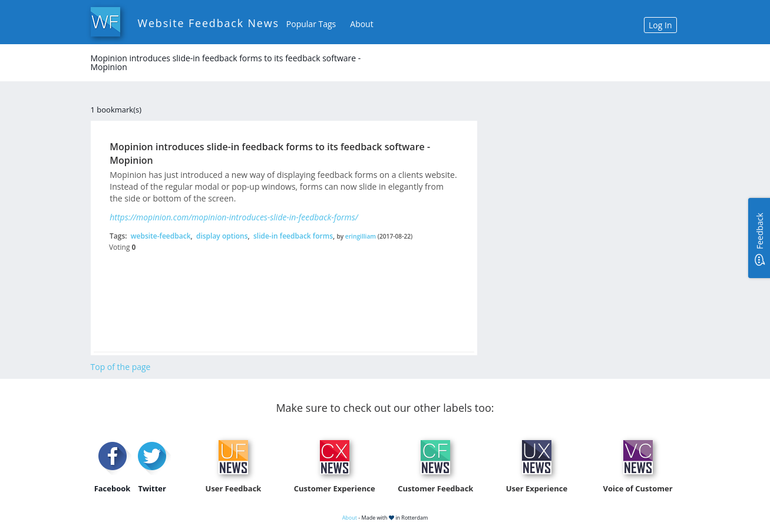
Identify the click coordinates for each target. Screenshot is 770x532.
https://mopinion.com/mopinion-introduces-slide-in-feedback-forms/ (234, 217)
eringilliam (361, 236)
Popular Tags (311, 24)
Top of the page (121, 367)
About (361, 24)
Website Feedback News (209, 23)
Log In (660, 25)
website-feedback (161, 236)
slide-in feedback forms (293, 236)
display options (222, 236)
